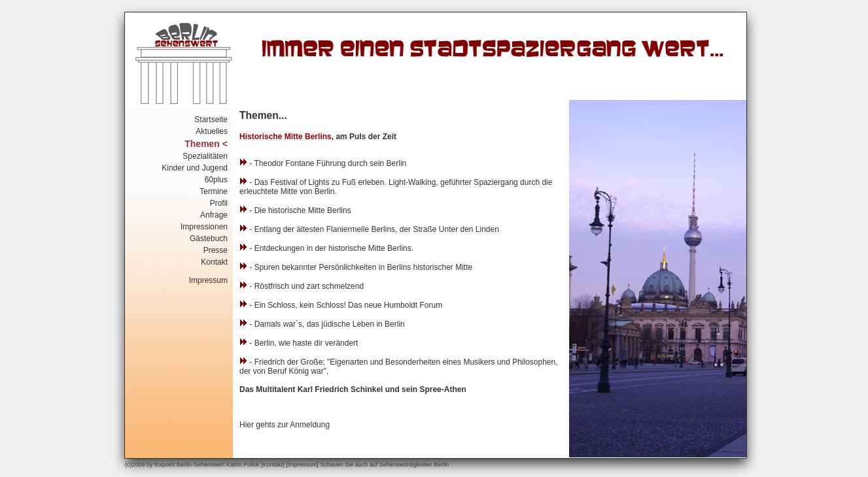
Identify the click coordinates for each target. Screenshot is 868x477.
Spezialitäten (205, 156)
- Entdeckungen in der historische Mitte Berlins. (326, 248)
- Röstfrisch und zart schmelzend (302, 286)
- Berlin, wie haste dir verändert (299, 343)
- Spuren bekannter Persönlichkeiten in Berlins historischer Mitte (356, 267)
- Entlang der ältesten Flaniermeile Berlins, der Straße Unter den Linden (369, 229)
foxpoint (165, 465)
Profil (219, 203)
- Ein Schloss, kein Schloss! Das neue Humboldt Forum (341, 305)
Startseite (211, 120)
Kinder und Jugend (195, 168)
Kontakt (214, 262)
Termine (214, 191)
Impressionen (204, 227)
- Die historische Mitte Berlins (295, 210)
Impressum (208, 280)
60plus (216, 180)
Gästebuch (209, 238)
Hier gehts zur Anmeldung (285, 425)
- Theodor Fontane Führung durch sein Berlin (323, 163)
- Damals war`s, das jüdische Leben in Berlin (322, 324)
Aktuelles (212, 131)
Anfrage (214, 215)
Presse (216, 250)
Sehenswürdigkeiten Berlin (414, 465)
